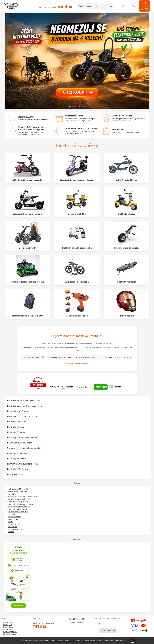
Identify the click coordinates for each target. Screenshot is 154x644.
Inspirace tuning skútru (17, 529)
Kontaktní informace (10, 634)
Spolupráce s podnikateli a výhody (21, 504)
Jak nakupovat (8, 629)
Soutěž (11, 522)
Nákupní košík (8, 627)
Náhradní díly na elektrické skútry (27, 316)
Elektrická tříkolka (127, 214)
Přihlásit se (123, 6)
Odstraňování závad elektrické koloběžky (23, 497)
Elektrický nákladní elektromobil (77, 248)
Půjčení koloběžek (15, 517)
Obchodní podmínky (10, 632)
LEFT (8, 61)
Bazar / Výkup (13, 519)
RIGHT (146, 61)
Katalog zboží (8, 625)
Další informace (122, 640)
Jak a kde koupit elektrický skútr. (20, 499)
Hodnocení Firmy (15, 524)
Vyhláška (12, 514)
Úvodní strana (8, 622)
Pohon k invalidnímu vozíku (127, 248)
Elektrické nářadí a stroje (77, 316)
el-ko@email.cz (77, 622)
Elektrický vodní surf (127, 282)
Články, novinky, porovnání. (18, 492)
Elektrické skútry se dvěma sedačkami (77, 180)
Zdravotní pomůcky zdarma (18, 502)
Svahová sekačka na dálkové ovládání (27, 282)
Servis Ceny (12, 494)
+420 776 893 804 (47, 7)
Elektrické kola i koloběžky (77, 282)
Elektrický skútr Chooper (127, 180)
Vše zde (11, 532)
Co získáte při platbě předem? (19, 507)
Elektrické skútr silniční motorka (27, 214)
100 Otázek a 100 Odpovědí (18, 489)
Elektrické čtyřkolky (27, 248)
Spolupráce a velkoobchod (18, 509)
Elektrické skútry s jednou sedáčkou (27, 180)
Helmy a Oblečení (127, 316)
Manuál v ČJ (13, 527)
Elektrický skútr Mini (77, 214)
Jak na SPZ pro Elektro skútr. (18, 512)
